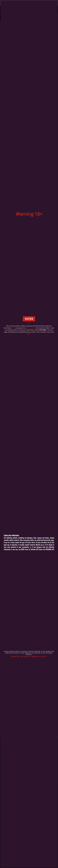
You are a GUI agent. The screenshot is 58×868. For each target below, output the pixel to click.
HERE (29, 334)
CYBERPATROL (35, 657)
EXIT (29, 323)
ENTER (13, 328)
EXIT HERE (43, 330)
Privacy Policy (31, 328)
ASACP (43, 657)
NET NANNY (25, 657)
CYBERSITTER (15, 657)
